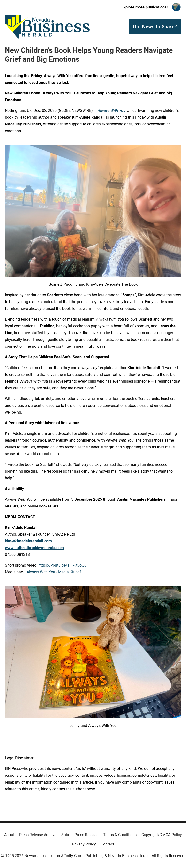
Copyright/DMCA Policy (162, 835)
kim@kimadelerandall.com (28, 541)
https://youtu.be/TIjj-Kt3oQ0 (62, 565)
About (9, 835)
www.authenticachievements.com (34, 548)
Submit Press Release (80, 835)
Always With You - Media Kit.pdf (54, 572)
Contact (107, 844)
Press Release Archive (38, 835)
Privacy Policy (84, 844)
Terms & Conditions (120, 835)
